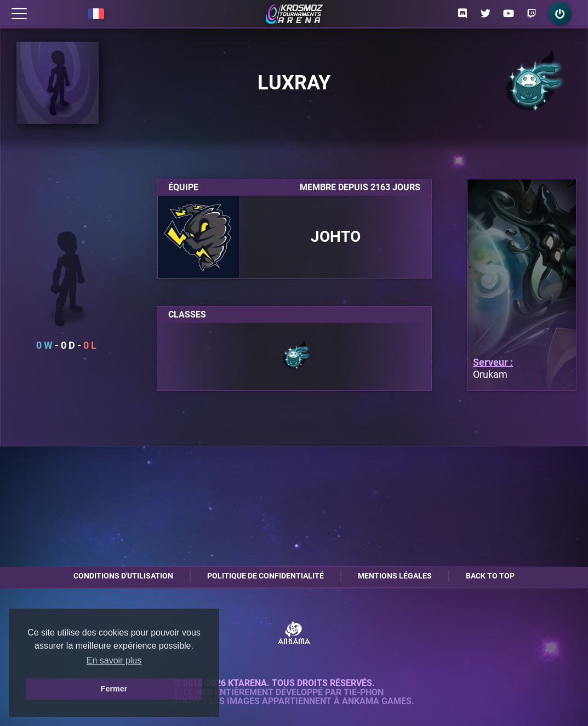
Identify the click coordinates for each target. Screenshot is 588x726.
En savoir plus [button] (114, 660)
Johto (336, 237)
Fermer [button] (114, 689)
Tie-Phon (364, 693)
